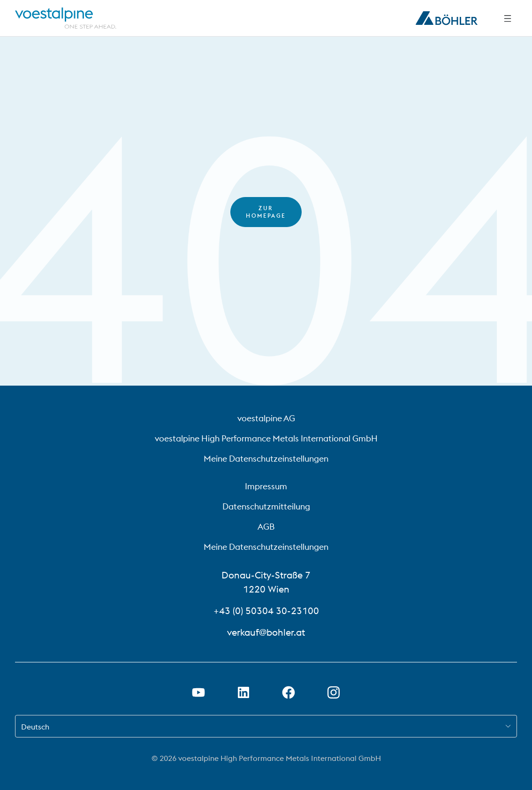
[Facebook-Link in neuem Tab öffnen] (289, 692)
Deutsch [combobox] (35, 727)
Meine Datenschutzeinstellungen (266, 459)
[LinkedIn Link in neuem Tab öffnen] (243, 692)
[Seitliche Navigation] (508, 18)
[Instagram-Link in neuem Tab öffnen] (334, 692)
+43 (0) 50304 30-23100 (266, 611)
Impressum (266, 486)
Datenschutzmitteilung (266, 506)
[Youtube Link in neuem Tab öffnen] (198, 692)
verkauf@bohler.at (266, 632)
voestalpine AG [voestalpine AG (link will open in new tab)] (266, 418)
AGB (266, 527)
